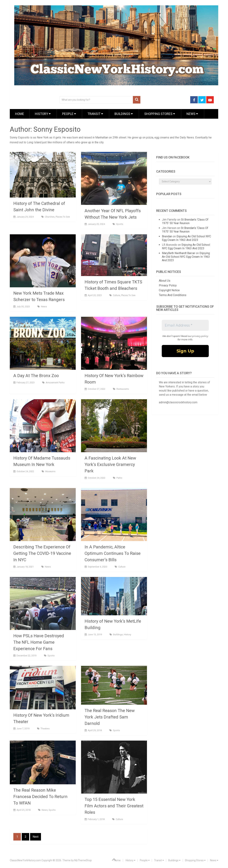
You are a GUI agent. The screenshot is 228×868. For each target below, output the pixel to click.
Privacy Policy (168, 285)
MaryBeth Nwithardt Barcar (178, 253)
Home (20, 114)
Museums (50, 471)
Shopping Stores (160, 114)
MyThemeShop (83, 860)
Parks (119, 478)
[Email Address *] (185, 325)
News (192, 114)
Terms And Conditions (173, 295)
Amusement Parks (55, 383)
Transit (95, 114)
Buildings (124, 114)
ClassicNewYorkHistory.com (25, 860)
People (69, 114)
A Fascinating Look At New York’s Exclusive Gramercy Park (110, 465)
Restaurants (123, 389)
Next (36, 837)
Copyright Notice (169, 290)
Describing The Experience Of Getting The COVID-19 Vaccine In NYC (42, 553)
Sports (120, 224)
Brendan (167, 236)
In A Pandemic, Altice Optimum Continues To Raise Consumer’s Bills (113, 553)
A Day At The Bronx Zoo (36, 376)
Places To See (63, 217)
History (43, 114)
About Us (165, 281)
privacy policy (200, 336)
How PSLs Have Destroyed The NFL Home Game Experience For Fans (39, 642)
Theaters (45, 729)
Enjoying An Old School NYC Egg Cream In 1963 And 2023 (186, 238)
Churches (50, 217)
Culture (116, 295)
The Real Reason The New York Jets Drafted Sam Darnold (110, 717)
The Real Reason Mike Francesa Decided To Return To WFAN (40, 797)
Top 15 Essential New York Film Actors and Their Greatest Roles (114, 806)
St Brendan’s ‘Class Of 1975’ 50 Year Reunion (185, 221)
